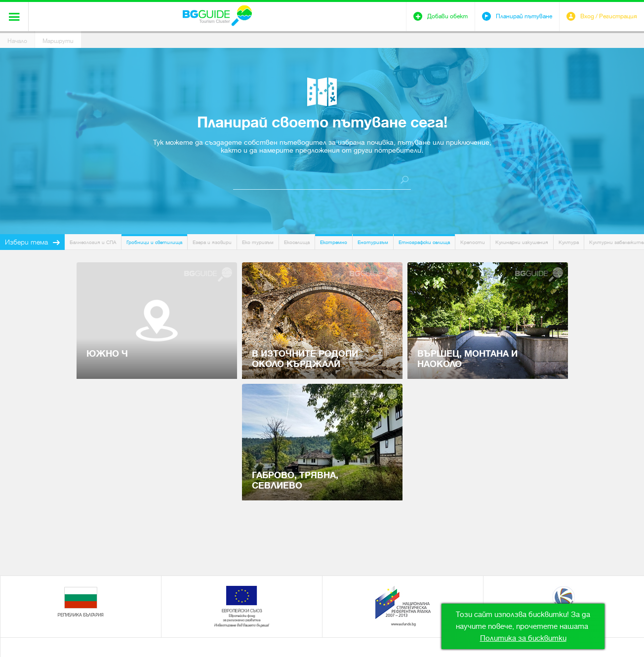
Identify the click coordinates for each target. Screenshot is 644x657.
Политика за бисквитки (523, 638)
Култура (569, 242)
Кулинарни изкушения (522, 242)
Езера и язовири (212, 242)
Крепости (473, 242)
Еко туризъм (258, 242)
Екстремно (334, 242)
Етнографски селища (424, 242)
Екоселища (297, 242)
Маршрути (58, 41)
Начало (17, 41)
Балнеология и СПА (93, 242)
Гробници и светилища (154, 242)
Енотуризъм (373, 242)
